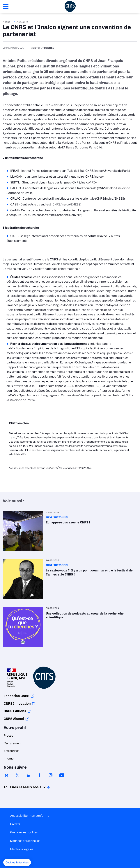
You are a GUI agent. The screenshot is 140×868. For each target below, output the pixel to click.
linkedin (29, 775)
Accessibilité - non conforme (30, 816)
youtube (62, 775)
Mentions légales (22, 849)
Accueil (8, 22)
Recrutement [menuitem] (13, 743)
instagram (51, 775)
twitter (17, 775)
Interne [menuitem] (9, 758)
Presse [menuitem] (8, 736)
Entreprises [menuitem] (11, 751)
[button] (17, 863)
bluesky (6, 775)
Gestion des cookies (24, 832)
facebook (40, 775)
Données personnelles (25, 841)
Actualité (22, 22)
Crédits (15, 824)
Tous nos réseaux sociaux (18, 787)
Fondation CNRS (16, 696)
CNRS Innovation (17, 704)
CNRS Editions (15, 711)
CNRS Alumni (14, 719)
